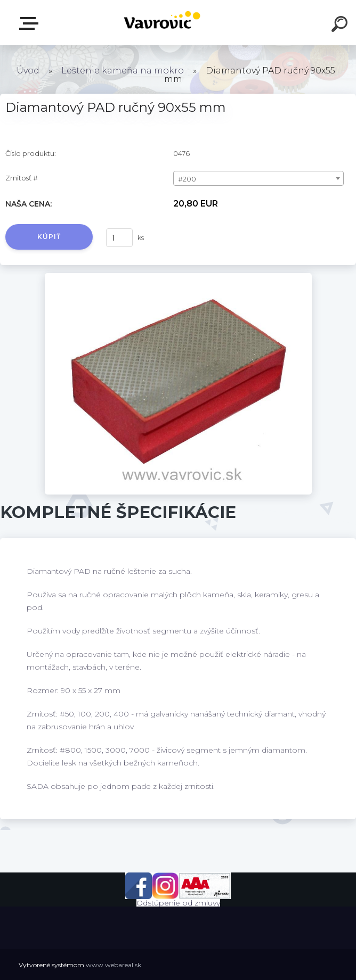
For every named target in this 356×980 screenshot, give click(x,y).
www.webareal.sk (114, 965)
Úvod (28, 71)
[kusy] (119, 238)
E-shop (31, 23)
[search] (341, 26)
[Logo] (162, 23)
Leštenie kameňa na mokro (123, 71)
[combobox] (258, 178)
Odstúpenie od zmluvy (178, 903)
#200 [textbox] (187, 179)
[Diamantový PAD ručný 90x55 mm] (178, 277)
